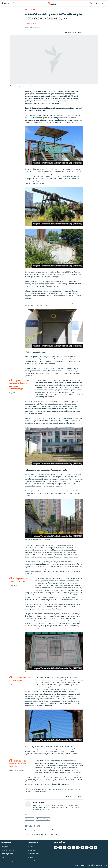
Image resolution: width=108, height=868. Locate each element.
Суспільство (30, 9)
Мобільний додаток (8, 850)
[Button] (70, 32)
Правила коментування (9, 861)
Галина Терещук (31, 23)
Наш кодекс (32, 850)
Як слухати (5, 847)
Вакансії (30, 857)
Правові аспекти (33, 854)
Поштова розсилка (7, 854)
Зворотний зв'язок (34, 861)
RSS (2, 857)
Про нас (30, 847)
